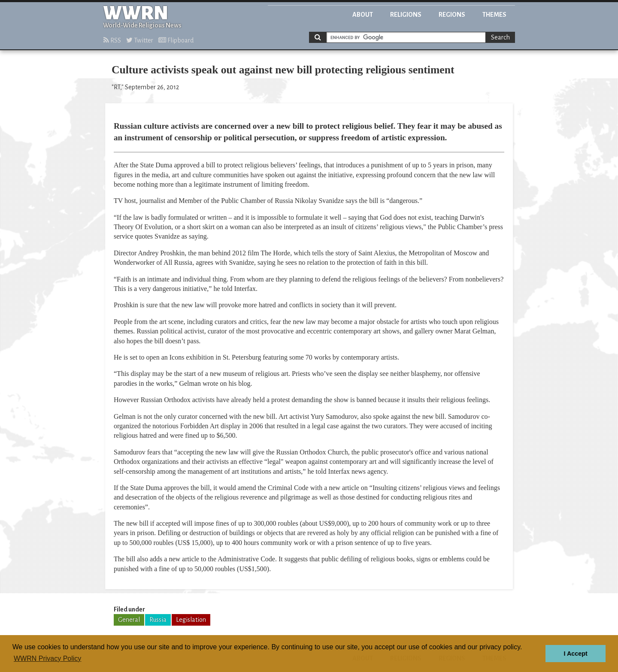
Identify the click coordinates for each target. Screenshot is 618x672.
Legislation (191, 620)
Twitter (140, 40)
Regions (452, 15)
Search (500, 37)
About (363, 15)
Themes (494, 15)
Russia (158, 620)
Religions (406, 15)
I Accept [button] (575, 654)
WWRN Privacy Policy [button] (47, 658)
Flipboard (176, 40)
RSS (112, 40)
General (129, 620)
